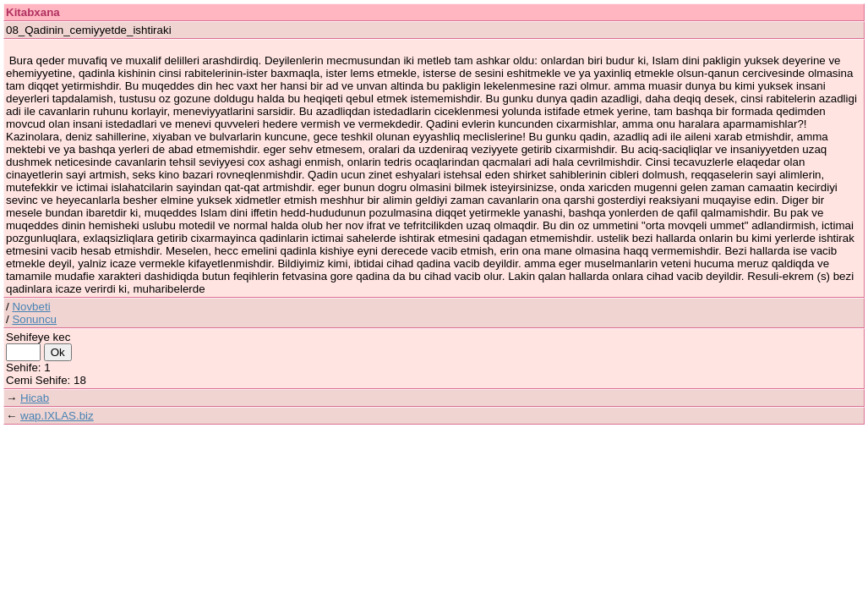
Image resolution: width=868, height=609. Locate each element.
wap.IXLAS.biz (57, 416)
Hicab (35, 398)
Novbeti (31, 307)
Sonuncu (34, 319)
